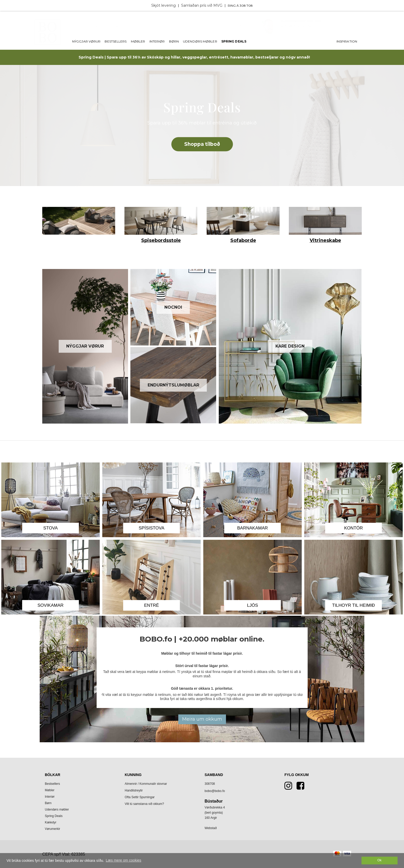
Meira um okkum (202, 719)
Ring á (234, 6)
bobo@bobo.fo (215, 791)
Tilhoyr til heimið (353, 605)
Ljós (253, 605)
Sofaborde (243, 240)
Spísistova (151, 528)
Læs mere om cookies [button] (124, 860)
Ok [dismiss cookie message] (380, 860)
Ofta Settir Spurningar (140, 797)
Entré (151, 605)
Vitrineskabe (325, 240)
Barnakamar (252, 528)
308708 (210, 784)
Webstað (211, 828)
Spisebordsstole (161, 240)
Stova (50, 528)
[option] (79, 222)
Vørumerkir (52, 829)
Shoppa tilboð (202, 144)
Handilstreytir (134, 790)
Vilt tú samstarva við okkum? (144, 804)
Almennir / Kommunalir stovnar (146, 784)
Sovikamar (50, 605)
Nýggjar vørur (86, 42)
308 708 (246, 6)
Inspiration (347, 42)
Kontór (354, 528)
